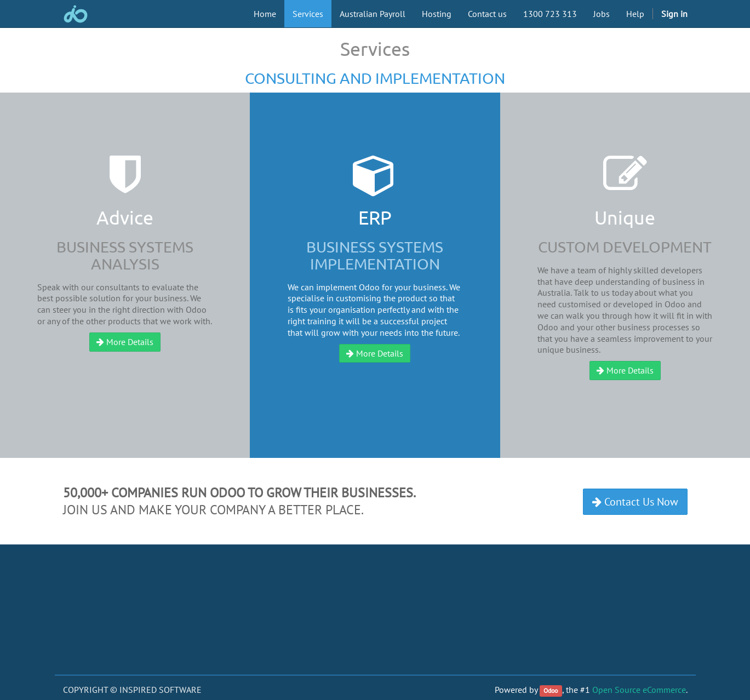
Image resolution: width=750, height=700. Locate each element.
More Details (125, 342)
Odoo (551, 690)
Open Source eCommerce (639, 690)
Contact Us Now (635, 502)
